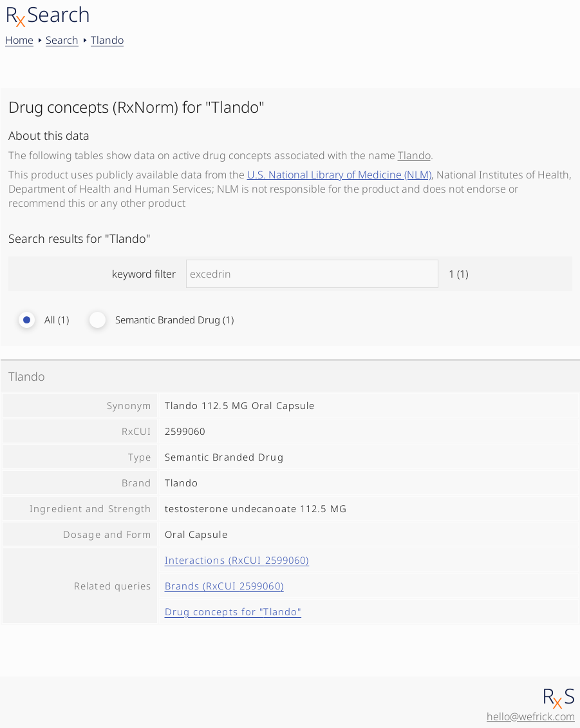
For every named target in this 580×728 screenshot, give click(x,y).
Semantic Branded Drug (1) (174, 320)
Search (62, 40)
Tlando (107, 40)
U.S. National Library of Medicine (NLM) (339, 175)
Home (19, 40)
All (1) (57, 320)
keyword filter (290, 274)
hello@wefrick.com (531, 716)
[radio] (27, 320)
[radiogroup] (290, 320)
